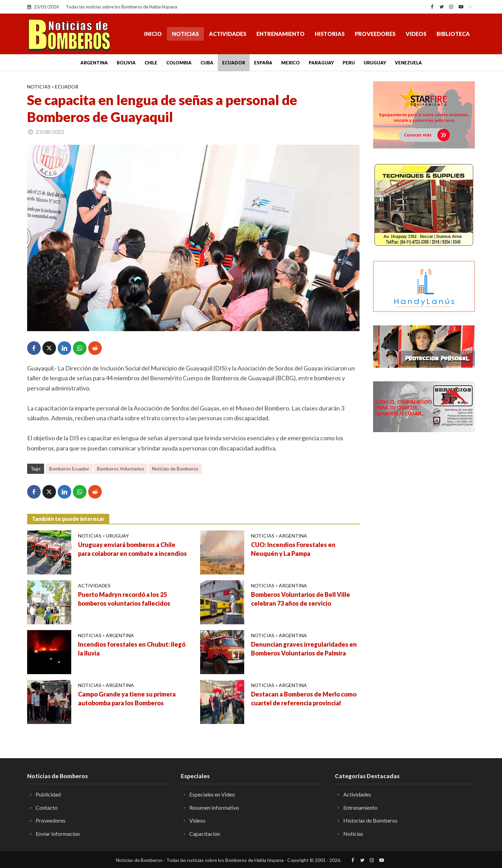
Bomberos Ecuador (69, 469)
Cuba (207, 63)
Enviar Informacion (58, 834)
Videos (416, 34)
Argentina (94, 63)
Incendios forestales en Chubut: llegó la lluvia (132, 649)
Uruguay (375, 63)
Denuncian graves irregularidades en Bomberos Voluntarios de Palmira (304, 649)
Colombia (179, 63)
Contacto (47, 808)
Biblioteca (453, 34)
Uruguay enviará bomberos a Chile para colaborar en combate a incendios (132, 549)
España (263, 63)
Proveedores (375, 34)
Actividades (228, 34)
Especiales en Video (212, 794)
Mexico (291, 63)
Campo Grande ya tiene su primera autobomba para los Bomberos (127, 699)
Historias (330, 34)
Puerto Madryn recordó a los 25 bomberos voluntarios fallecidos (124, 599)
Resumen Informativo (214, 808)
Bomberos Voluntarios (121, 469)
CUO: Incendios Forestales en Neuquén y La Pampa (293, 549)
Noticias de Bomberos (175, 469)
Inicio (153, 34)
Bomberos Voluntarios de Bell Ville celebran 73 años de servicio (301, 599)
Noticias (185, 34)
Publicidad (48, 794)
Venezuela (408, 63)
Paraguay (321, 63)
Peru (349, 63)
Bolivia (126, 63)
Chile (151, 63)
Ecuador (234, 63)
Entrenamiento (281, 34)
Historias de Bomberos (370, 820)
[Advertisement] (424, 547)
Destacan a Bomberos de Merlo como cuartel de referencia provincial (304, 699)
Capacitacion (205, 834)
